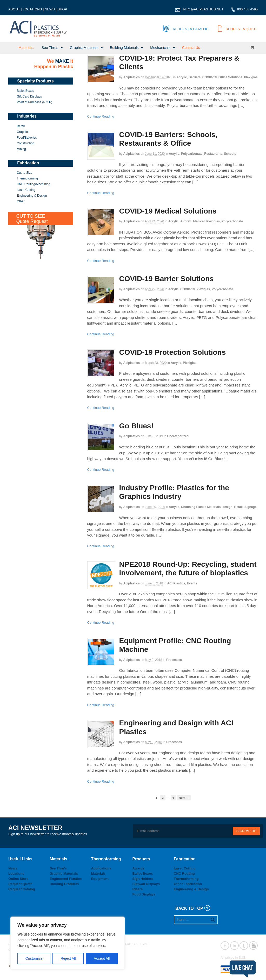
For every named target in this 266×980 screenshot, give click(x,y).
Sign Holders (143, 879)
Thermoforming (27, 178)
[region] (68, 943)
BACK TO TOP (189, 908)
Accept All (102, 958)
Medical (199, 221)
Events (192, 583)
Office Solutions (230, 77)
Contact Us (191, 48)
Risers (138, 889)
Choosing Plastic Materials (201, 507)
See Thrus (50, 48)
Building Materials (124, 48)
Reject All (68, 958)
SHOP (62, 9)
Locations (16, 873)
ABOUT (14, 9)
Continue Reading (101, 116)
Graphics (23, 132)
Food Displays (144, 894)
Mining (21, 149)
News (13, 868)
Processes (174, 660)
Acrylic (182, 77)
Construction (25, 143)
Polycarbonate (192, 154)
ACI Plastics (176, 583)
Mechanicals (160, 48)
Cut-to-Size (24, 173)
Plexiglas (251, 77)
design (227, 507)
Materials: (26, 48)
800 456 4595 (247, 9)
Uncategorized (178, 436)
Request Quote (20, 884)
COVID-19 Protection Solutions (173, 352)
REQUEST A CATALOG (186, 29)
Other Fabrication (188, 884)
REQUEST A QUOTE (238, 29)
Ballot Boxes (25, 91)
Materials (98, 873)
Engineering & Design (32, 196)
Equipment (100, 879)
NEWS (50, 9)
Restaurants (213, 154)
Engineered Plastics (66, 879)
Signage (251, 507)
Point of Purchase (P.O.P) (34, 102)
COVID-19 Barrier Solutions (167, 279)
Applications (101, 868)
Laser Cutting (26, 190)
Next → (184, 798)
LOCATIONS (32, 9)
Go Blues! (136, 426)
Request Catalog (22, 889)
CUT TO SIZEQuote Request (32, 219)
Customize (34, 958)
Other (21, 201)
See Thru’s (58, 868)
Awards (139, 868)
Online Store (18, 879)
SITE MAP (142, 944)
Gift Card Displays (29, 96)
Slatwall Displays (146, 884)
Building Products (64, 884)
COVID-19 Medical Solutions (168, 211)
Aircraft (186, 221)
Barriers (195, 77)
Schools (230, 154)
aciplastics (132, 77)
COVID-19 (210, 77)
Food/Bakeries (27, 138)
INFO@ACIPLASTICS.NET (203, 9)
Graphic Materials (84, 48)
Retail (239, 507)
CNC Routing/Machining (33, 184)
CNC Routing (184, 873)
